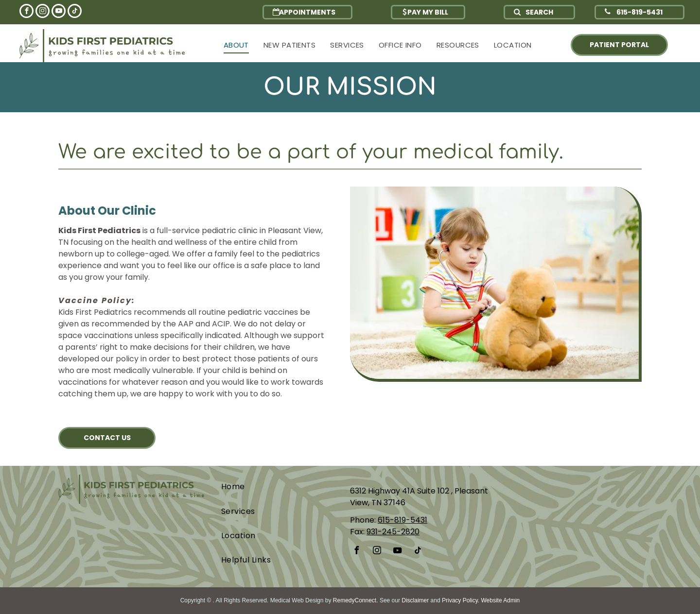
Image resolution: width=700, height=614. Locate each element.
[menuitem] (236, 45)
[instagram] (43, 12)
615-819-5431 (402, 520)
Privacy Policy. (461, 600)
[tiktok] (75, 12)
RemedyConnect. (356, 600)
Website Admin (500, 600)
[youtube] (59, 12)
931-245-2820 (393, 532)
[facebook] (26, 12)
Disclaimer (415, 600)
